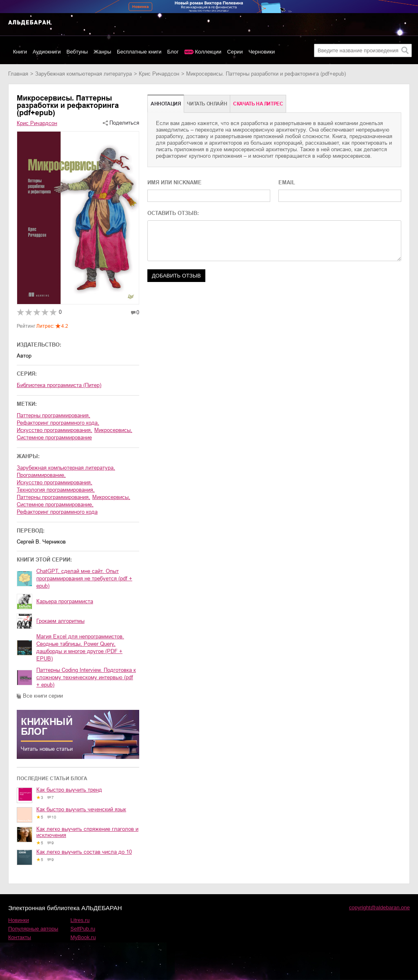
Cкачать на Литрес (258, 104)
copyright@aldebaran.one (379, 907)
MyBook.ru (83, 937)
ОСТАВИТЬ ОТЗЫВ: (173, 213)
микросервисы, (111, 497)
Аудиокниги (47, 52)
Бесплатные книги (139, 52)
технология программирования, (56, 490)
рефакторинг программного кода (57, 512)
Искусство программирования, (54, 430)
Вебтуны (77, 52)
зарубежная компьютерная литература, (66, 468)
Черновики (262, 52)
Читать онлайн (207, 104)
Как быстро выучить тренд (69, 790)
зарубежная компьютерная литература (83, 74)
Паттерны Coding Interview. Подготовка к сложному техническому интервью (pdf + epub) (86, 677)
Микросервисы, (113, 430)
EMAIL (287, 182)
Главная (18, 74)
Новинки (19, 920)
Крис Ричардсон (159, 74)
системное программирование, (55, 505)
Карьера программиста (65, 601)
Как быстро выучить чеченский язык (81, 809)
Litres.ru (80, 920)
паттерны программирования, (53, 497)
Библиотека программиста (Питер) (59, 385)
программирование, (41, 475)
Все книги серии (43, 696)
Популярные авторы (33, 929)
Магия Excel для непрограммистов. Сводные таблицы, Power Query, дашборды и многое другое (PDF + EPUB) (80, 648)
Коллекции (208, 52)
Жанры (102, 52)
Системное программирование (54, 437)
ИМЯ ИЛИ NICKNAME (175, 182)
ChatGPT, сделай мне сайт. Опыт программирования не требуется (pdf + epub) (84, 578)
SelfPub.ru (83, 929)
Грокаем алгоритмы (60, 621)
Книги (20, 52)
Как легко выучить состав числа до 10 (84, 852)
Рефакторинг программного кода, (58, 423)
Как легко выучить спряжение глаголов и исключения (87, 832)
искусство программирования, (54, 482)
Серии (235, 52)
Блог (173, 52)
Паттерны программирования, (53, 415)
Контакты (20, 937)
